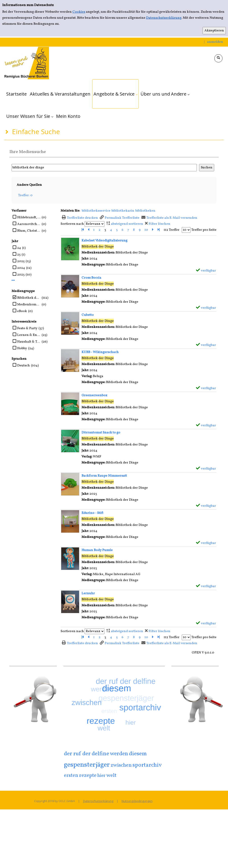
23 (19, 255)
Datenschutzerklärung (164, 18)
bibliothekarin (123, 211)
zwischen (121, 765)
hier (101, 776)
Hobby (22, 348)
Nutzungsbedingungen (137, 801)
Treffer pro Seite (204, 230)
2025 (21, 261)
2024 (21, 268)
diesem (138, 754)
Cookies (79, 12)
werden (119, 754)
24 (19, 248)
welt (111, 776)
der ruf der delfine (87, 754)
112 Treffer (172, 230)
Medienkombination (29, 305)
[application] (115, 94)
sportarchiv (147, 765)
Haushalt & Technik (29, 342)
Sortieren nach (72, 224)
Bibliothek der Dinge (29, 298)
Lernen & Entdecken (29, 335)
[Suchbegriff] (104, 168)
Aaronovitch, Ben (29, 224)
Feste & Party (27, 328)
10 (146, 230)
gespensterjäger (87, 765)
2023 (21, 275)
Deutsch (23, 366)
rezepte (88, 776)
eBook (22, 311)
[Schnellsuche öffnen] (218, 58)
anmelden (215, 42)
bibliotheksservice (96, 211)
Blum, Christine (29, 231)
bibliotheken (145, 211)
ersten (71, 776)
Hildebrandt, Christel (29, 218)
